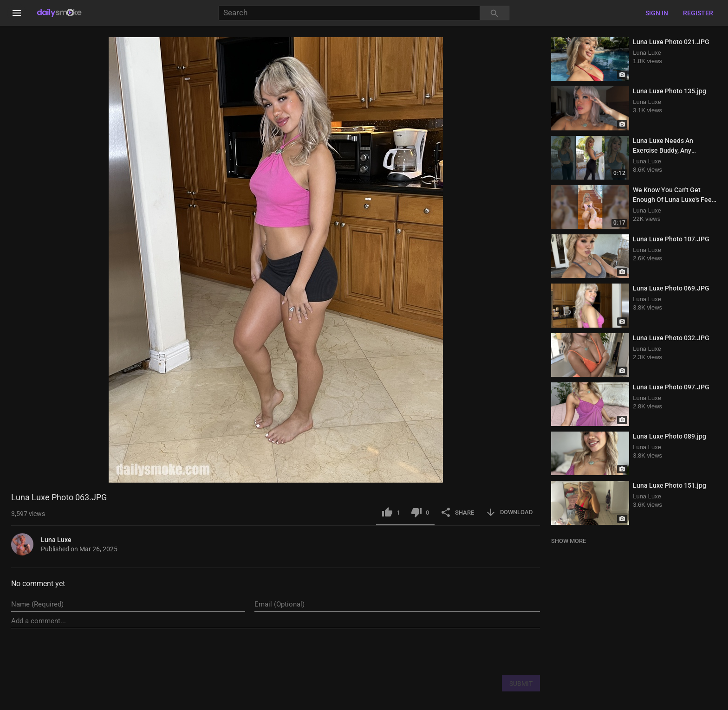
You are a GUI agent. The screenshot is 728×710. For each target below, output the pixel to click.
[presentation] (469, 651)
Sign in (657, 13)
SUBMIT (521, 684)
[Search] (349, 13)
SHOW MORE (569, 541)
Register (698, 13)
